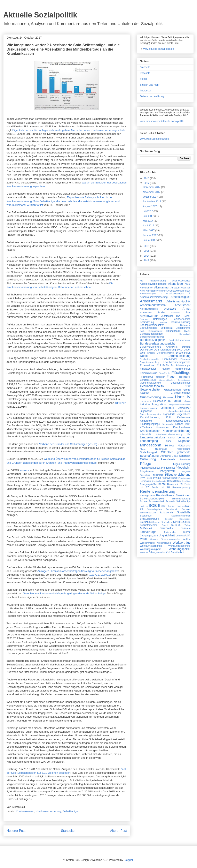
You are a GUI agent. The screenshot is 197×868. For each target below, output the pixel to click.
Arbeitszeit (170, 309)
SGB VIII (181, 506)
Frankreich (160, 377)
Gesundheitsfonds (180, 383)
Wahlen (187, 539)
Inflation (187, 401)
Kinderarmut (184, 417)
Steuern (156, 522)
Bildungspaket (156, 331)
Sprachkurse (185, 519)
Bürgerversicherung (151, 347)
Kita (188, 424)
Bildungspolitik (173, 331)
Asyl (188, 312)
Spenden (169, 519)
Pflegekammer (147, 471)
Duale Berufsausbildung (165, 356)
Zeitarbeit (144, 552)
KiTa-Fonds (146, 428)
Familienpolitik (183, 369)
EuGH (166, 365)
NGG (143, 449)
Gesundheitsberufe (150, 383)
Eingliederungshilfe (149, 359)
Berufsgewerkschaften (152, 325)
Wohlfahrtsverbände (151, 546)
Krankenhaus (182, 427)
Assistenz (175, 313)
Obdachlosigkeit (149, 452)
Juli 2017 (148, 211)
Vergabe (154, 539)
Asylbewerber (149, 316)
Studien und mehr (150, 85)
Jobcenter (168, 408)
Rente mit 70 (160, 487)
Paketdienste (168, 459)
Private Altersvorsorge (166, 478)
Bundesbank (185, 334)
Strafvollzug (167, 522)
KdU (169, 417)
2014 (147, 256)
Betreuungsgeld (149, 328)
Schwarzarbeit (157, 501)
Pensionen (185, 459)
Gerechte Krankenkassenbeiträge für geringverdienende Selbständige (64, 593)
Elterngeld (185, 359)
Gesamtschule (184, 380)
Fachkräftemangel (181, 365)
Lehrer (171, 438)
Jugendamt (146, 411)
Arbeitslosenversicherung (154, 297)
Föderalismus (147, 377)
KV (189, 434)
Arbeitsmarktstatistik (153, 305)
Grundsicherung (150, 397)
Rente (162, 484)
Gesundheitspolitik (152, 386)
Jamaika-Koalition (149, 408)
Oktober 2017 (151, 197)
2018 (147, 178)
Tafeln (187, 525)
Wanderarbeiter (148, 543)
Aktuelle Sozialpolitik (40, 15)
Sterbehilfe (146, 522)
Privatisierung (184, 478)
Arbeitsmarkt (151, 301)
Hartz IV (183, 397)
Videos (144, 79)
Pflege (145, 464)
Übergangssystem (149, 536)
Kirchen (179, 424)
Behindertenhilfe (182, 319)
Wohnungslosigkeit (150, 549)
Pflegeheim (183, 468)
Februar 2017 (151, 235)
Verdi (143, 539)
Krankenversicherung (48, 811)
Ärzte (161, 312)
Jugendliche (184, 414)
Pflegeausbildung (181, 464)
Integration (159, 404)
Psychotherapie (159, 481)
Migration (184, 441)
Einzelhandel (170, 359)
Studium (186, 522)
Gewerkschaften (151, 390)
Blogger (128, 860)
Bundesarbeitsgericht (152, 334)
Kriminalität (145, 434)
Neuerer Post (16, 831)
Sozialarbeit (172, 509)
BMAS (187, 331)
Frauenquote (184, 377)
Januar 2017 (150, 240)
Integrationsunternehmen (179, 405)
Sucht (165, 525)
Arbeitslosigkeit (180, 297)
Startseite (68, 831)
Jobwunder (184, 408)
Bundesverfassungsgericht (157, 344)
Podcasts (145, 73)
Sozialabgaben (154, 509)
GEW (187, 386)
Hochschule (160, 401)
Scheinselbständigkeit (152, 499)
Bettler (143, 331)
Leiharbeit (184, 437)
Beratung (163, 322)
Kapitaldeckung (150, 417)
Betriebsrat (166, 328)
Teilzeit (187, 532)
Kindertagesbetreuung (178, 421)
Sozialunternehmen (181, 516)
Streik (177, 522)
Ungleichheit (167, 535)
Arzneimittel (146, 312)
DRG (180, 350)
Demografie (146, 350)
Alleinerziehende (181, 281)
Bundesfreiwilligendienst (152, 337)
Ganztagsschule (148, 380)
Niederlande (161, 449)
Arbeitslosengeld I (151, 294)
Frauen (172, 377)
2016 (147, 246)
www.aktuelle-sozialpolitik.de (158, 49)
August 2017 (150, 206)
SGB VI (173, 506)
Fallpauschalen (148, 369)
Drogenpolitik (183, 353)
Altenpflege (175, 284)
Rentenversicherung (158, 491)
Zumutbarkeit (177, 552)
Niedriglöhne (184, 449)
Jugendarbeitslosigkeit (179, 411)
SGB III (165, 506)
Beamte (144, 319)
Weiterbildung (164, 543)
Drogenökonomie (165, 353)
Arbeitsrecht (183, 305)
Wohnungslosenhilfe (179, 546)
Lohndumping (149, 441)
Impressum (146, 91)
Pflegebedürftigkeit (150, 468)
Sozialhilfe (184, 512)
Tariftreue (186, 528)
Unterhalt (180, 536)
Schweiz (170, 501)
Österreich (185, 456)
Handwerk (168, 397)
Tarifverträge (148, 532)
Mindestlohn (151, 445)
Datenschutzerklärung (152, 96)
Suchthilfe (176, 525)
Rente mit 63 (175, 484)
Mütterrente (184, 446)
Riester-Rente (165, 495)
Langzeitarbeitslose (153, 437)
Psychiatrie (145, 481)
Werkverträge (182, 543)
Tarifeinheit (146, 528)
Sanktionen (183, 495)
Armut (187, 309)
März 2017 (149, 231)
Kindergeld (146, 421)
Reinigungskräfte (148, 484)
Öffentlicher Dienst (169, 456)
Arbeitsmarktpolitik (178, 301)
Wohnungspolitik (180, 549)
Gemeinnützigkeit (167, 380)
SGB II (154, 505)
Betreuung (185, 325)
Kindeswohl (167, 424)
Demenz (186, 347)
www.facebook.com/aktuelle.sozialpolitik (162, 121)
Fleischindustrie (148, 373)
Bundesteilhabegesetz (180, 340)
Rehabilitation (174, 481)
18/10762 (120, 403)
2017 (147, 183)
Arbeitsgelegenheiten (179, 291)
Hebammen (146, 401)
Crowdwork (172, 347)
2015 (147, 251)
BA (178, 316)
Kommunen (163, 428)
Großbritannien (172, 390)
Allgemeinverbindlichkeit (153, 284)
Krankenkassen (25, 811)
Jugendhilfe (169, 414)
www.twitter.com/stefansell (154, 139)
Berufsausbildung (181, 322)
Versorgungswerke (171, 539)
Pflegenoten (158, 475)
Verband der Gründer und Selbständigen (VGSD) (68, 444)
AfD (142, 281)
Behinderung (147, 322)
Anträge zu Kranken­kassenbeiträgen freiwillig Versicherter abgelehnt (78, 571)
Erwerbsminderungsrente (177, 362)
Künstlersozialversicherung (169, 434)
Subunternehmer (149, 525)
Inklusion (145, 405)
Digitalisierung (168, 350)
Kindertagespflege (150, 424)
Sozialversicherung (149, 519)
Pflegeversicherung (178, 475)
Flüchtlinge (181, 373)
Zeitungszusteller (157, 552)
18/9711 (94, 575)
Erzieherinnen (148, 365)
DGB (157, 350)
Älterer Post (119, 831)
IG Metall (175, 401)
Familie (166, 369)
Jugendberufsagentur (150, 414)
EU (159, 365)
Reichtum (186, 481)
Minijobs (170, 446)
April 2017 (149, 226)
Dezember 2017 (152, 187)
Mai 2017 (148, 221)
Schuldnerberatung (181, 499)
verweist (25, 470)
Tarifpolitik (166, 528)
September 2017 (152, 202)
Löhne (168, 441)
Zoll (168, 552)
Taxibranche (170, 532)
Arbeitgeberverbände (156, 291)
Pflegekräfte (168, 471)
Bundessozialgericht (153, 340)
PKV (142, 478)
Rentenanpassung (181, 487)
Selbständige (70, 811)
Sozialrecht (146, 516)
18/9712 (105, 575)
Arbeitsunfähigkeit (149, 309)
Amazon (175, 288)
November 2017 (152, 192)
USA (188, 536)
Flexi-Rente (164, 373)
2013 (147, 261)
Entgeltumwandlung (150, 362)
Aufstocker (167, 316)
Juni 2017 (148, 216)
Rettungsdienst (147, 496)
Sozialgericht (166, 513)
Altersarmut (162, 287)
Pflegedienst (168, 468)
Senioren (144, 506)
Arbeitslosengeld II (178, 294)
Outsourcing (148, 459)
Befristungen (160, 319)
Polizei (149, 478)
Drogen (151, 353)
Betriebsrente (183, 328)
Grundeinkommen (181, 393)
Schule (144, 501)
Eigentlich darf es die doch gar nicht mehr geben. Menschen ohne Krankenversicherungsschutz (69, 130)
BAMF (187, 316)
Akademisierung (158, 281)
